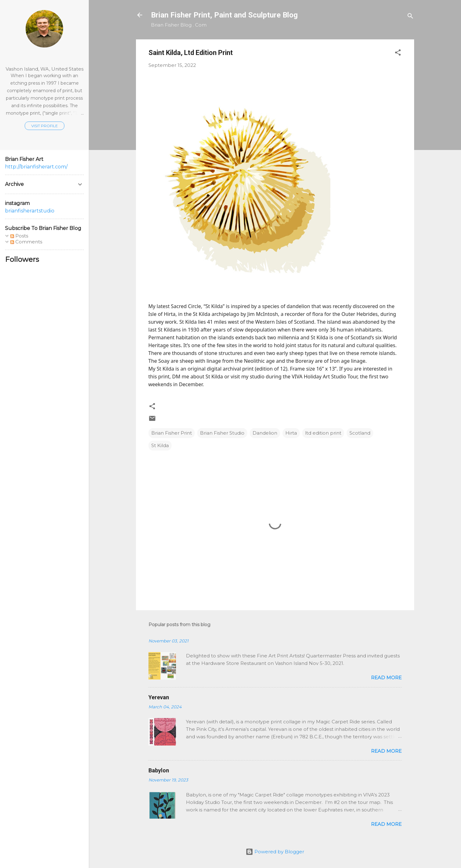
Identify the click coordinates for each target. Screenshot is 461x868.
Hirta (291, 433)
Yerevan (159, 697)
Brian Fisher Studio (222, 433)
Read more (386, 678)
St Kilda (160, 445)
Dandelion (265, 433)
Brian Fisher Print (172, 433)
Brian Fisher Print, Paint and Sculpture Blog (224, 15)
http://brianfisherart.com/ (36, 167)
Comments (26, 242)
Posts (19, 236)
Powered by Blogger (275, 852)
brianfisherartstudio (30, 211)
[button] (398, 54)
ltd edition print (323, 433)
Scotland (360, 433)
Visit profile (45, 126)
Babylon (159, 770)
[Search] (410, 17)
